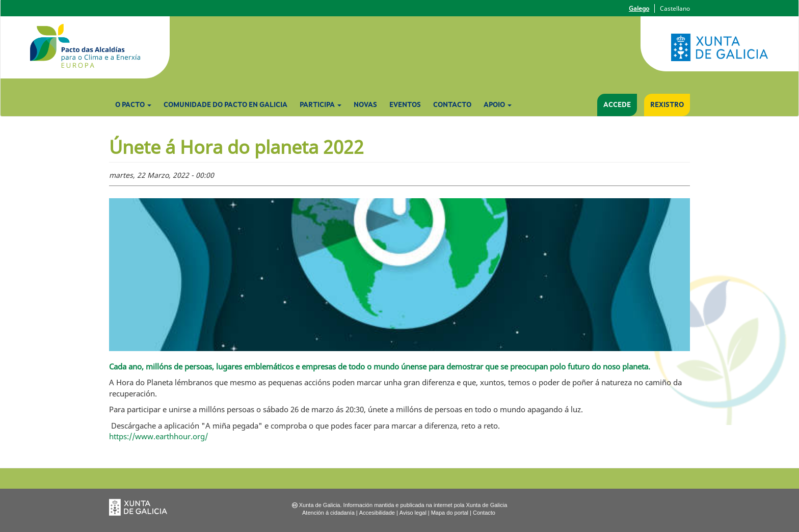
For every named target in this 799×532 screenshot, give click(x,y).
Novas (365, 105)
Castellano (675, 8)
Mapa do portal (450, 513)
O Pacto (133, 105)
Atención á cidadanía (328, 513)
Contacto (452, 105)
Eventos (405, 105)
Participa (321, 105)
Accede (617, 105)
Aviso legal (413, 513)
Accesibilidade (377, 513)
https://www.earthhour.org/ (158, 436)
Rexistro (667, 105)
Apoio (498, 105)
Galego (639, 8)
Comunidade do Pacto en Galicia (225, 105)
